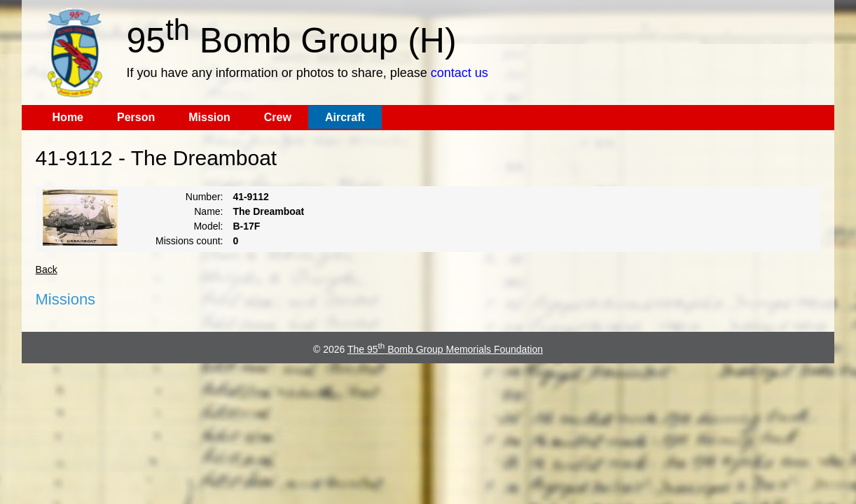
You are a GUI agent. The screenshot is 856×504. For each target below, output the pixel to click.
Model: (208, 226)
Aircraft (345, 117)
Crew (278, 117)
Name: (208, 211)
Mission (209, 117)
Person (136, 117)
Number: (205, 197)
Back (47, 269)
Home (68, 117)
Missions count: (189, 241)
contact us (460, 73)
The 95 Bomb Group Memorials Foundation (445, 349)
